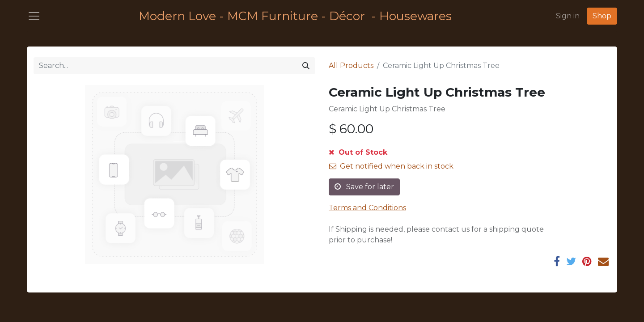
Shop (602, 16)
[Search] (306, 66)
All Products (351, 66)
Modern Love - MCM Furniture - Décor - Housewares (295, 16)
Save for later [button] (364, 187)
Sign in (568, 16)
